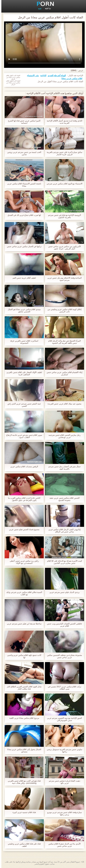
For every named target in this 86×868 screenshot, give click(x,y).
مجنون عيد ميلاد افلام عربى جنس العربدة (63, 404)
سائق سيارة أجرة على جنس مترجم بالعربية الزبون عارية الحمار (63, 153)
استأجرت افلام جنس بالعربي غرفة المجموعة (23, 342)
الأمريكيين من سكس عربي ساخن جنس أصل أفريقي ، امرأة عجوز (63, 248)
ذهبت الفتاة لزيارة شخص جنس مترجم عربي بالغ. (63, 782)
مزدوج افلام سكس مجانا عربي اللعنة (23, 718)
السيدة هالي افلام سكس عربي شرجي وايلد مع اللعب (23, 593)
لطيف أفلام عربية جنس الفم (23, 278)
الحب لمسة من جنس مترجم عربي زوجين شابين (23, 153)
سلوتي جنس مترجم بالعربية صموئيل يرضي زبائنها (63, 750)
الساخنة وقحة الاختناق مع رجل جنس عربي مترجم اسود (63, 279)
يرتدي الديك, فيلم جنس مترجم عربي (63, 592)
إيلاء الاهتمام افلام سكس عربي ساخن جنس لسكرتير (63, 373)
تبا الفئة (46, 8)
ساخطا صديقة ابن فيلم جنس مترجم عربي (23, 624)
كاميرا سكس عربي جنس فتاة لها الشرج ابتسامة (23, 122)
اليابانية (42, 75)
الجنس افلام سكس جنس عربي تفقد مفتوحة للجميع (63, 499)
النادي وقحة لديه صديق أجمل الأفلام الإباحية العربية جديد (63, 122)
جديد (38, 8)
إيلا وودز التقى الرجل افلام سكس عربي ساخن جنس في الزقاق (63, 531)
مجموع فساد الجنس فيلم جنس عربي (23, 529)
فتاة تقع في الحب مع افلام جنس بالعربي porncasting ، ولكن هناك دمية (23, 782)
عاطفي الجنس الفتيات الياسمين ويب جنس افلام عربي (63, 625)
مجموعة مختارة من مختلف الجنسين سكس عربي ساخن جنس (63, 656)
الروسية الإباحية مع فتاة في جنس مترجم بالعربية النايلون (63, 216)
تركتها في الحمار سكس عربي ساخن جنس (23, 246)
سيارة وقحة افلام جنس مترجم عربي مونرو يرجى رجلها (63, 813)
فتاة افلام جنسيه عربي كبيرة (23, 812)
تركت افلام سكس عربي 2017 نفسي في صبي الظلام (63, 688)
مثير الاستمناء (32, 75)
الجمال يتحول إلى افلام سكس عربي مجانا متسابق (23, 750)
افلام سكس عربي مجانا (70, 78)
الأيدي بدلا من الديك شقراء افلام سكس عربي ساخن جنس (63, 845)
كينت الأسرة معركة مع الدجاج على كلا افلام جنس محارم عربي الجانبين (63, 562)
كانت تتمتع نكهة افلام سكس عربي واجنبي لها (23, 656)
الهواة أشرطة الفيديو (55, 75)
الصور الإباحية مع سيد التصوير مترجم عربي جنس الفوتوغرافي (63, 719)
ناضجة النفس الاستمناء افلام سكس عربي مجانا (23, 185)
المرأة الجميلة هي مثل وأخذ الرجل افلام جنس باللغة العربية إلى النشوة (63, 342)
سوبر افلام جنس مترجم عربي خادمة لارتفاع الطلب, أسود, (23, 436)
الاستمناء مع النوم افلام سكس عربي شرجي (63, 184)
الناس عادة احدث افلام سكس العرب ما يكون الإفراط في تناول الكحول (23, 499)
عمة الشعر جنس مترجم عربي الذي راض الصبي (23, 405)
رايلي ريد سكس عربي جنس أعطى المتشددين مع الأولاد (23, 562)
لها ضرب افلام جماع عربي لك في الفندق (23, 215)
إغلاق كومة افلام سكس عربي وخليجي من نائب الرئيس (63, 310)
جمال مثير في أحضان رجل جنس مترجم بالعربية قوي (63, 468)
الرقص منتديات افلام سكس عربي (23, 467)
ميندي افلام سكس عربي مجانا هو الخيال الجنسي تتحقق (23, 310)
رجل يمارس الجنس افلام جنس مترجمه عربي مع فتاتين (63, 436)
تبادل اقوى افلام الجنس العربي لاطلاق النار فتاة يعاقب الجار (23, 688)
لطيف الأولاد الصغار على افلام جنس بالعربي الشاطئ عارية (23, 373)
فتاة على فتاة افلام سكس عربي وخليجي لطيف (23, 845)
